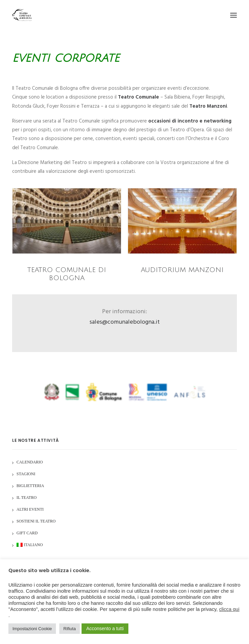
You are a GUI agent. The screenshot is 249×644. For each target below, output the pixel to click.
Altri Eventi (30, 509)
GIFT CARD (27, 533)
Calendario (30, 462)
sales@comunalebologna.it (125, 322)
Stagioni (26, 474)
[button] (234, 15)
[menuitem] (30, 546)
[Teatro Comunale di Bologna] (22, 15)
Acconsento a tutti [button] (105, 628)
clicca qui (229, 609)
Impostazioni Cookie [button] (32, 629)
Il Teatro (27, 498)
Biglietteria (30, 486)
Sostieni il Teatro (36, 521)
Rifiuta (70, 629)
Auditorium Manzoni (182, 270)
